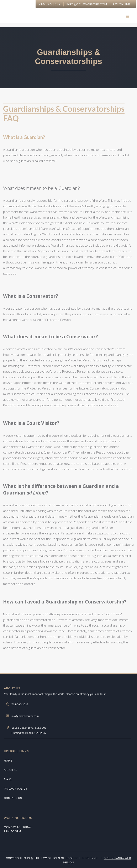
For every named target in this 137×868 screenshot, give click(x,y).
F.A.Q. (8, 779)
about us (11, 770)
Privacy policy (16, 789)
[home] (51, 15)
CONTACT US (13, 798)
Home (8, 761)
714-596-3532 (49, 4)
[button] (127, 17)
